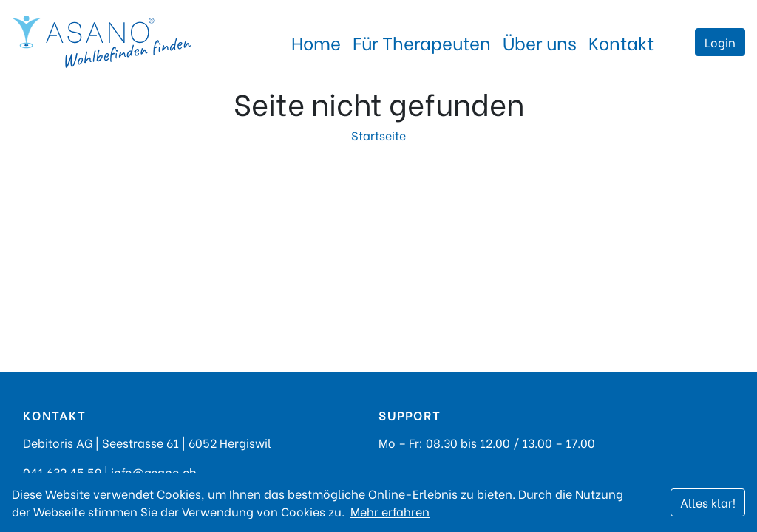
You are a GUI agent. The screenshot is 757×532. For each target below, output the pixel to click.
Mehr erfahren (390, 511)
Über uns (540, 42)
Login (720, 42)
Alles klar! (708, 502)
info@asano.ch (154, 472)
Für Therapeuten (422, 42)
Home (316, 42)
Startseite (378, 135)
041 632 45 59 (62, 472)
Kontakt (621, 42)
